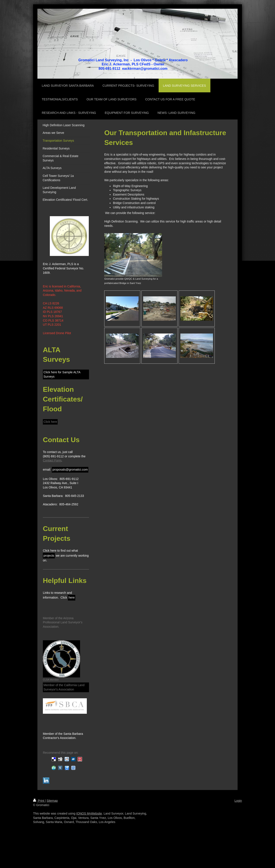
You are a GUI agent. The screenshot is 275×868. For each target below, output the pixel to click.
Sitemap (52, 801)
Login (238, 801)
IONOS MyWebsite (89, 813)
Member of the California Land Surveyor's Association (64, 687)
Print (39, 801)
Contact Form (52, 460)
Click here (50, 422)
